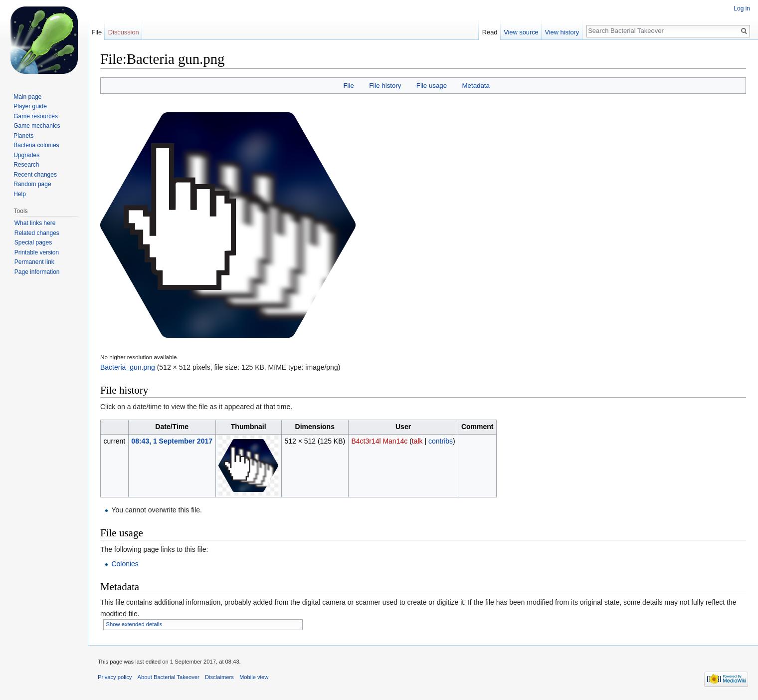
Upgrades (26, 155)
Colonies (125, 564)
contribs (441, 441)
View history (562, 32)
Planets (23, 136)
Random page (32, 184)
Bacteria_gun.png (128, 367)
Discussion (124, 32)
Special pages (33, 242)
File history (385, 86)
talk (417, 441)
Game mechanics (37, 126)
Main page (27, 97)
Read (490, 32)
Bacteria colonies (36, 145)
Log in (742, 8)
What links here (35, 223)
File (348, 86)
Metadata (475, 86)
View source (521, 32)
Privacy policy (115, 677)
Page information (37, 272)
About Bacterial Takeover (169, 677)
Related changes (37, 233)
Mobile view (254, 677)
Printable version (37, 252)
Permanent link (34, 262)
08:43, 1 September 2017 (172, 441)
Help (20, 194)
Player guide (30, 106)
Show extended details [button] (134, 624)
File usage (432, 86)
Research (26, 165)
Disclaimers (219, 677)
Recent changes (35, 175)
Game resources (36, 116)
